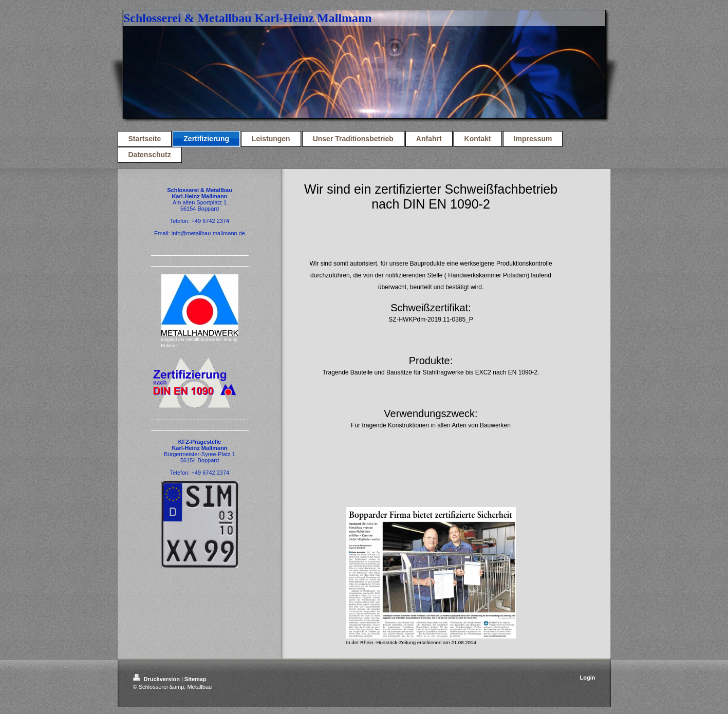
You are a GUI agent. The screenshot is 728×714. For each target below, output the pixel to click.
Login (588, 678)
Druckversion (157, 679)
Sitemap (195, 679)
